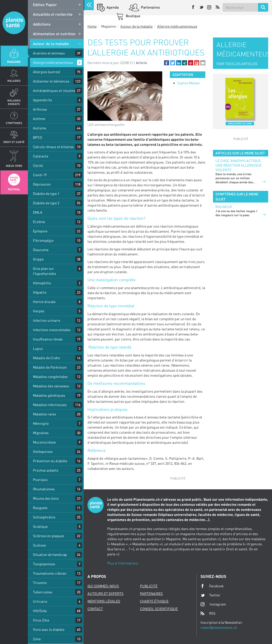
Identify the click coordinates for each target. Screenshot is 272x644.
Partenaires (150, 7)
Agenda (112, 7)
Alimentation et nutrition (54, 34)
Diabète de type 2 (46, 203)
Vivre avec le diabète (49, 629)
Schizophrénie (44, 517)
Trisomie (40, 583)
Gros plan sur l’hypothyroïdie (44, 271)
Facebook (212, 586)
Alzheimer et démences (51, 81)
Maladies (14, 81)
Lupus (38, 348)
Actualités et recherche (53, 14)
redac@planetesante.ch (219, 627)
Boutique (133, 16)
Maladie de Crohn (47, 358)
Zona (37, 639)
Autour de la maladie (51, 44)
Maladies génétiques (49, 395)
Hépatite (40, 292)
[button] (167, 63)
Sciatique (40, 526)
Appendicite (42, 100)
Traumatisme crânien (50, 573)
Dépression (42, 184)
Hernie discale (44, 302)
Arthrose (40, 109)
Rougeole (40, 508)
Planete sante (14, 23)
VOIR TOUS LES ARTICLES (237, 64)
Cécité (38, 165)
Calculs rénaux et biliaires (53, 147)
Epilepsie (40, 231)
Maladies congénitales (50, 377)
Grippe (38, 259)
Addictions (42, 24)
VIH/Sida (40, 611)
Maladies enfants (14, 102)
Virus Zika (41, 620)
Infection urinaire (47, 320)
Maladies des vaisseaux (51, 386)
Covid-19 (40, 175)
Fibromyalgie (43, 240)
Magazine (14, 62)
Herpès (39, 311)
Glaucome (41, 250)
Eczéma (39, 222)
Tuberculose (43, 592)
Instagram (213, 604)
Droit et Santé (14, 142)
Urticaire (40, 601)
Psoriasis (40, 480)
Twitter (210, 595)
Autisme (40, 128)
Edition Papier (45, 5)
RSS (208, 613)
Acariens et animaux (49, 53)
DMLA (38, 212)
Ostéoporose (43, 451)
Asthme (39, 119)
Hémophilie (42, 283)
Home (92, 26)
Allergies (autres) (47, 72)
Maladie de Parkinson (50, 367)
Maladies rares (44, 414)
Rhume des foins (46, 498)
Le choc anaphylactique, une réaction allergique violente (239, 165)
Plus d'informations (123, 563)
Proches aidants (46, 470)
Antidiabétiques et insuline (54, 90)
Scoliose (39, 545)
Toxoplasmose (44, 564)
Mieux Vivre (14, 166)
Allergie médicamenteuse (53, 62)
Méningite (41, 423)
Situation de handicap (50, 555)
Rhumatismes (44, 489)
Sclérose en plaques (49, 536)
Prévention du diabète (50, 461)
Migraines (41, 433)
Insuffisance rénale (48, 339)
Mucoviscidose (44, 442)
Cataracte (41, 156)
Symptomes (14, 123)
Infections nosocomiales (52, 330)
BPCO (38, 137)
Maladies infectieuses (50, 405)
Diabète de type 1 (46, 194)
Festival (14, 189)
